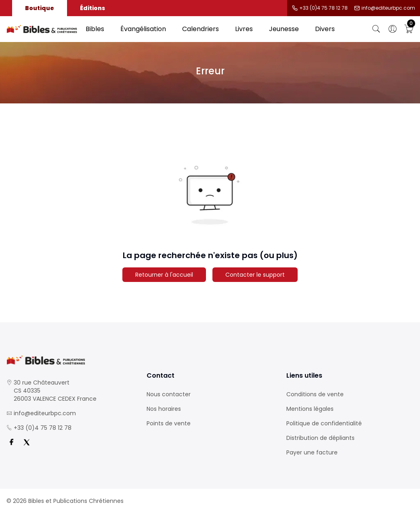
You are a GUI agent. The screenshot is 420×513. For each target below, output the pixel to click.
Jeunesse (284, 29)
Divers (325, 29)
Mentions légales (310, 409)
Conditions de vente (315, 394)
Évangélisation (143, 29)
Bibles (95, 29)
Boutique (40, 8)
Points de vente (169, 423)
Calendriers (201, 29)
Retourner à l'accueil (164, 275)
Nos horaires (164, 409)
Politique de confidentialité (324, 423)
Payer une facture (312, 452)
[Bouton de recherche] (376, 29)
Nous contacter (169, 394)
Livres (244, 29)
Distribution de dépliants (320, 438)
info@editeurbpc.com (388, 8)
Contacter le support (255, 275)
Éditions (92, 8)
